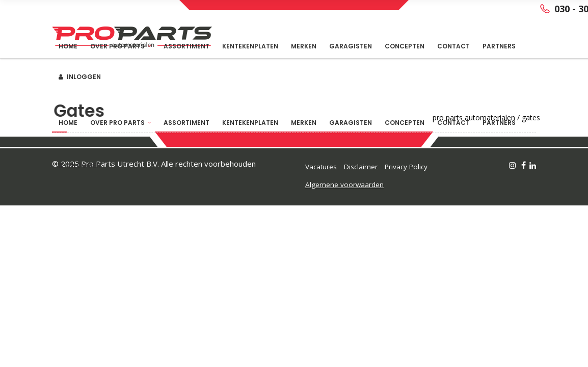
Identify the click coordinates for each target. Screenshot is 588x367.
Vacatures (321, 167)
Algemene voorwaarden (344, 185)
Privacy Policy (406, 167)
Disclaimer (361, 167)
